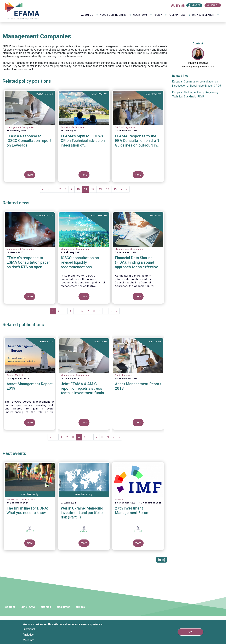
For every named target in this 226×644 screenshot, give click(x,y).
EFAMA (22, 11)
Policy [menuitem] (160, 16)
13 (101, 189)
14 (109, 189)
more (30, 175)
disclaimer (63, 607)
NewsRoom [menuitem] (143, 16)
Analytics (28, 635)
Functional (29, 629)
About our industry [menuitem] (116, 16)
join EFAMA (28, 607)
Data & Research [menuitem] (206, 16)
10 (79, 189)
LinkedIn (178, 5)
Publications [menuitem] (180, 16)
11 (87, 190)
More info (29, 640)
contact (10, 607)
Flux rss (173, 5)
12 (94, 189)
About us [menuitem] (90, 16)
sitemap (46, 607)
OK (190, 632)
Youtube (183, 5)
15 (116, 189)
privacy (80, 607)
